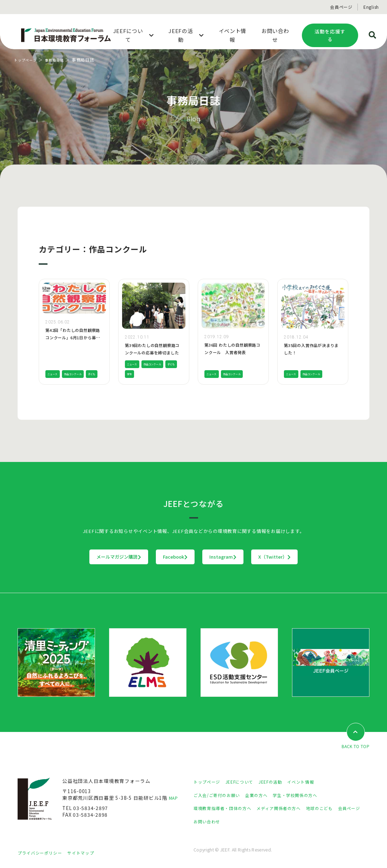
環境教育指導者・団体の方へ (227, 809)
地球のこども (338, 809)
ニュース (55, 364)
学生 (147, 374)
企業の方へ (265, 795)
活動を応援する (330, 35)
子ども (53, 374)
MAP (174, 798)
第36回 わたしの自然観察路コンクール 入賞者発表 (232, 352)
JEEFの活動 (281, 782)
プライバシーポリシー (43, 853)
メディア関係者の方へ (291, 809)
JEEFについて (246, 782)
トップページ (28, 60)
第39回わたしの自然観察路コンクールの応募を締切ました (152, 352)
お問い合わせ (240, 822)
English (371, 7)
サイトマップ (90, 853)
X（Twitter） (318, 557)
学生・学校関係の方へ (309, 795)
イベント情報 (315, 782)
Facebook (161, 557)
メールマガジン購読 (75, 557)
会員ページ (341, 7)
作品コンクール (81, 364)
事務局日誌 (60, 60)
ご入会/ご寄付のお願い (220, 795)
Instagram (238, 557)
